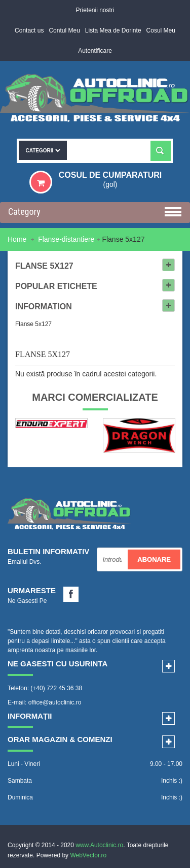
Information (44, 307)
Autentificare (95, 51)
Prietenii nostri (95, 10)
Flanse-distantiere (66, 239)
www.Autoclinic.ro (99, 845)
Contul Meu (64, 30)
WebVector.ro (88, 855)
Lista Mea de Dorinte (113, 30)
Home (18, 239)
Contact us (29, 30)
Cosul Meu (161, 30)
